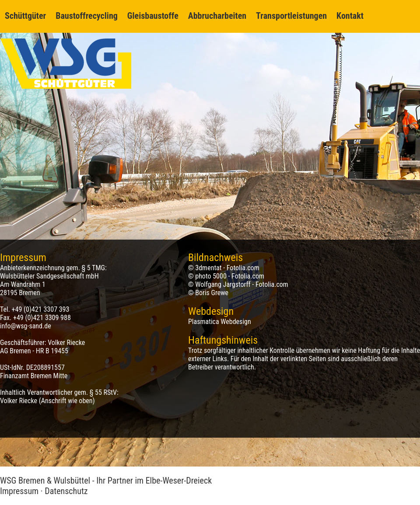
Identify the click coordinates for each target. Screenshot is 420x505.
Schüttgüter (25, 16)
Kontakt (350, 16)
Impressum (19, 491)
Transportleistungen (291, 16)
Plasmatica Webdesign (220, 322)
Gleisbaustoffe (153, 16)
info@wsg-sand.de (26, 326)
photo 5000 (211, 276)
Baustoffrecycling (87, 16)
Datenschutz (66, 491)
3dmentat (208, 268)
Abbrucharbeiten (217, 16)
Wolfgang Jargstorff (223, 284)
